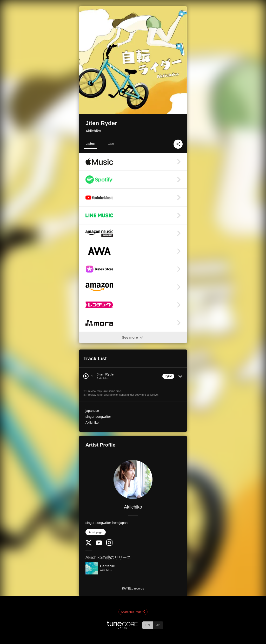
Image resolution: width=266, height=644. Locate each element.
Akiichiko (93, 131)
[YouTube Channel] (99, 544)
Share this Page (133, 612)
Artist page (96, 532)
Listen (90, 143)
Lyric (168, 376)
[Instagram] (109, 544)
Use (111, 143)
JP (158, 625)
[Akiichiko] (133, 479)
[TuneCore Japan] (123, 627)
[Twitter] (89, 544)
